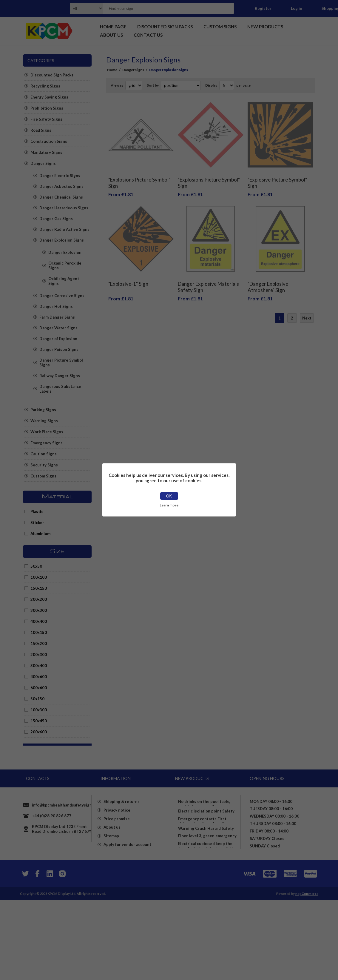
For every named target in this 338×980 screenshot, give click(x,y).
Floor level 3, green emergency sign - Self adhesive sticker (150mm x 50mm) (207, 896)
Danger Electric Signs (60, 176)
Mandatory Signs (46, 152)
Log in (297, 8)
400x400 (39, 621)
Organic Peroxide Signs (65, 265)
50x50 (36, 566)
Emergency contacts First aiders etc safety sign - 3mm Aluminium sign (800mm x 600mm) (205, 853)
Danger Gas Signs (56, 219)
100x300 (39, 710)
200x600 (39, 732)
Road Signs (41, 130)
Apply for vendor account (127, 890)
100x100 (39, 577)
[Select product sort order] (181, 85)
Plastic (37, 511)
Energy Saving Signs (49, 97)
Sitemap (111, 879)
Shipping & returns (122, 836)
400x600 (39, 677)
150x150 (39, 588)
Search (228, 8)
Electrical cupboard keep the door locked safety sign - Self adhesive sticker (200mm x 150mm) (206, 918)
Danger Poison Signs (59, 349)
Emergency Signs (47, 443)
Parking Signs (43, 410)
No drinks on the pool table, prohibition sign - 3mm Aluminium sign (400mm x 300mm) (204, 807)
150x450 (39, 721)
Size (57, 552)
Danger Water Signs (58, 328)
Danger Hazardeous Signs (64, 208)
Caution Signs (44, 454)
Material (57, 497)
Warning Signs (44, 421)
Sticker (37, 523)
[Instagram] (62, 953)
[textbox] (161, 8)
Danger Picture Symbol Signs (61, 362)
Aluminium (40, 534)
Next (307, 309)
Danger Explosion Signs (62, 240)
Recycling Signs (45, 86)
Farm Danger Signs (57, 317)
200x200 (39, 599)
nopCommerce (307, 973)
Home (112, 70)
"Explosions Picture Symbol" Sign (139, 178)
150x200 (39, 643)
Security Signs (44, 465)
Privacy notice (117, 847)
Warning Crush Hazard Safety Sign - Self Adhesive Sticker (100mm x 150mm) (206, 875)
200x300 (39, 655)
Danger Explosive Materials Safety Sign (208, 278)
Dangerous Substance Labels (60, 389)
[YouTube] (50, 953)
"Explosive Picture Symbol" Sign (277, 178)
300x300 (39, 610)
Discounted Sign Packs (52, 75)
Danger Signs (43, 163)
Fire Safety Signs (46, 119)
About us (112, 868)
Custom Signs (43, 476)
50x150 (37, 699)
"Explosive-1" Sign (128, 275)
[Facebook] (37, 953)
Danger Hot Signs (56, 306)
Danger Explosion (65, 252)
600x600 (39, 688)
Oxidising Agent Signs (64, 281)
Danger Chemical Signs (61, 197)
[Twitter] (25, 953)
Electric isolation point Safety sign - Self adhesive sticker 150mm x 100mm (206, 830)
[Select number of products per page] (227, 85)
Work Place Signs (47, 432)
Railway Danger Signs (60, 376)
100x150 (39, 632)
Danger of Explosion (58, 339)
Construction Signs (49, 141)
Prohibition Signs (47, 108)
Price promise (117, 858)
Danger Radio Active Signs (64, 229)
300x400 (39, 666)
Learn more (169, 505)
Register (263, 8)
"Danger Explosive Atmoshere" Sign (268, 278)
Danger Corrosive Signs (62, 296)
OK (169, 496)
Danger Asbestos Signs (61, 186)
